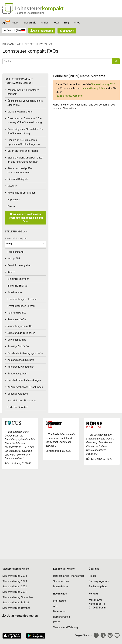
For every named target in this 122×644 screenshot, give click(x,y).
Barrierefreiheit (62, 617)
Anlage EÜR (14, 259)
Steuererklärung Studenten (18, 597)
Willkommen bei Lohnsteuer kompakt (23, 92)
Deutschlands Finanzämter (69, 576)
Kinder (11, 272)
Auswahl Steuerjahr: (16, 239)
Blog (66, 23)
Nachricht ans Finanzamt (22, 401)
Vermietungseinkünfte (20, 326)
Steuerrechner (61, 581)
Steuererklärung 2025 (93, 88)
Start (15, 23)
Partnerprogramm (99, 581)
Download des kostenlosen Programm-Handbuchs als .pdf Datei (25, 218)
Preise (45, 23)
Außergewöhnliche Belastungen (25, 387)
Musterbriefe (60, 586)
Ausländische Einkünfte (21, 360)
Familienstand (15, 252)
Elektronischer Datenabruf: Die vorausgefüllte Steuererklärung (25, 121)
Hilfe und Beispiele (18, 179)
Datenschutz (60, 611)
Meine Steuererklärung (20, 112)
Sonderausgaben (17, 374)
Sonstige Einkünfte (18, 346)
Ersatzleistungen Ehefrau (21, 306)
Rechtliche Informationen (22, 193)
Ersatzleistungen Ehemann (22, 299)
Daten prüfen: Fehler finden (23, 151)
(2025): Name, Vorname (69, 96)
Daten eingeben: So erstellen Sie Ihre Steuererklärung (25, 131)
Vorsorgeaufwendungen (21, 367)
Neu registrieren (42, 31)
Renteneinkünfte (17, 319)
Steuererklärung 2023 (15, 581)
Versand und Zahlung (66, 627)
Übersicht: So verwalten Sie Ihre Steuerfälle (25, 103)
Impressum (14, 200)
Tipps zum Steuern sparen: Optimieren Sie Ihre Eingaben (24, 142)
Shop (77, 23)
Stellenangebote (98, 586)
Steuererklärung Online (16, 569)
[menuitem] (14, 31)
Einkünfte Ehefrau (17, 286)
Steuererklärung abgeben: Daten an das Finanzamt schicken (25, 160)
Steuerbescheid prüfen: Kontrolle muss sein (20, 170)
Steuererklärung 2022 (15, 586)
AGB (56, 606)
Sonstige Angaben (18, 394)
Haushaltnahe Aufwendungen (24, 380)
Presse (11, 206)
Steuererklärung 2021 (15, 592)
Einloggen (67, 31)
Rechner (12, 186)
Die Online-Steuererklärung (30, 13)
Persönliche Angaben (19, 265)
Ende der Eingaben (18, 407)
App (5, 23)
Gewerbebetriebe (17, 340)
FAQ (56, 23)
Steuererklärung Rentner (16, 608)
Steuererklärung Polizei (16, 603)
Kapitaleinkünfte (17, 313)
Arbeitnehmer (15, 292)
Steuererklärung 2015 (103, 84)
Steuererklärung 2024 (15, 576)
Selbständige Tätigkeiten (21, 333)
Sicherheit (30, 23)
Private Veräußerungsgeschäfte (25, 353)
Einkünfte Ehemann (18, 279)
